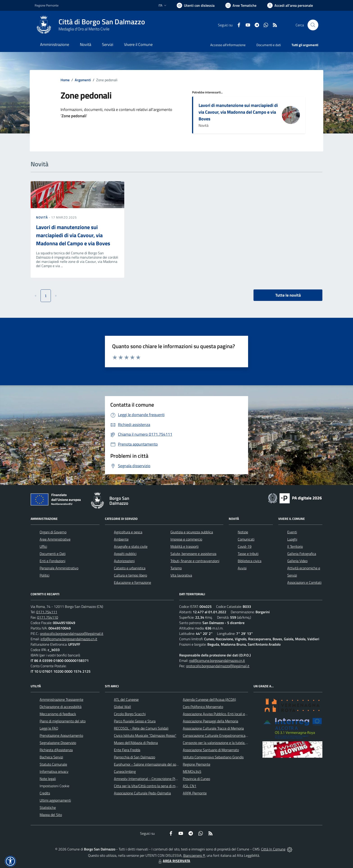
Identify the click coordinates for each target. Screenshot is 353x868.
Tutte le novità (288, 295)
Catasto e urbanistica (130, 568)
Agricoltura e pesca (128, 532)
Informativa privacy (54, 771)
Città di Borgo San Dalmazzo (102, 22)
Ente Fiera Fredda (127, 750)
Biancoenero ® (194, 855)
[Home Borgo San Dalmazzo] (90, 25)
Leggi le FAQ (49, 728)
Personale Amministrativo (59, 568)
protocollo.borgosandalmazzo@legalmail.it (72, 634)
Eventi (292, 532)
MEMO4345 (192, 771)
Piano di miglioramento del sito (63, 721)
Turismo (176, 568)
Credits (45, 793)
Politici (44, 575)
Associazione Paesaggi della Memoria (210, 721)
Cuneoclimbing (125, 771)
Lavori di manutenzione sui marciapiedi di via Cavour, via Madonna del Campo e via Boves (238, 112)
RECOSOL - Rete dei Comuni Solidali (141, 728)
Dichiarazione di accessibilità (61, 707)
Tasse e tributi (248, 554)
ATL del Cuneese (126, 699)
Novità (42, 217)
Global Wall (122, 707)
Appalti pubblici (125, 554)
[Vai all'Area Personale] (290, 5)
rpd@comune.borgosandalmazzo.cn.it (217, 661)
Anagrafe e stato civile (131, 546)
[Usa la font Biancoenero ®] (196, 5)
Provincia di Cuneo (196, 779)
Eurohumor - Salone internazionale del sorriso (148, 764)
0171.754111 (47, 612)
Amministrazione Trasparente (61, 699)
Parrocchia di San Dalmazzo (135, 757)
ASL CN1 (190, 786)
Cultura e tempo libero (130, 575)
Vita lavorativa (181, 575)
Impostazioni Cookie (54, 786)
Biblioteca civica (250, 561)
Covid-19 (245, 546)
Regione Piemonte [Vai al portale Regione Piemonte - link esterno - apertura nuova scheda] (47, 5)
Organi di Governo (53, 532)
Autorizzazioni (124, 561)
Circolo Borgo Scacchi (130, 714)
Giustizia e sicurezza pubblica (192, 532)
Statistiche (48, 807)
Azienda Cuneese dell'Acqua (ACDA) (209, 699)
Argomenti (83, 80)
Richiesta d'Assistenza (56, 750)
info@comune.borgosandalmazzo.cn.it (69, 639)
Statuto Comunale (53, 764)
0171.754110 (48, 617)
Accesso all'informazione (228, 45)
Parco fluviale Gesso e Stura (135, 721)
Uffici (43, 546)
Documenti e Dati (53, 554)
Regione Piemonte (197, 764)
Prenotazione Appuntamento (61, 735)
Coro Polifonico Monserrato (203, 707)
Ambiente (121, 539)
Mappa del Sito (51, 815)
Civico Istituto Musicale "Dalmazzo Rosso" (145, 735)
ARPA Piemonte (195, 793)
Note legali (48, 779)
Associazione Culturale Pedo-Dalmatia (142, 793)
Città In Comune (273, 849)
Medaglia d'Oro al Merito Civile (84, 29)
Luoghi (292, 539)
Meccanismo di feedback (58, 714)
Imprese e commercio (186, 539)
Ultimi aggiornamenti (55, 800)
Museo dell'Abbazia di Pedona (136, 743)
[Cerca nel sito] (313, 25)
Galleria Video (297, 561)
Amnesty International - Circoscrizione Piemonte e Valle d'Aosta (162, 779)
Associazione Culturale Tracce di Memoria (213, 728)
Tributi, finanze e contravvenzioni (195, 561)
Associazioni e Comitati (304, 582)
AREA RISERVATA (174, 861)
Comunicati (246, 539)
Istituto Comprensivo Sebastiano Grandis (213, 757)
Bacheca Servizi (51, 757)
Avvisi (242, 568)
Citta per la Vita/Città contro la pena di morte (148, 786)
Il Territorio (295, 546)
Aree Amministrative (55, 539)
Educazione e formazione (132, 582)
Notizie (243, 532)
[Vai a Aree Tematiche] (241, 5)
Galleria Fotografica (302, 554)
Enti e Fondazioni (52, 561)
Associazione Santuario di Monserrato (211, 750)
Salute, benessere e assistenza (193, 554)
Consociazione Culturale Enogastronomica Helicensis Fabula (227, 735)
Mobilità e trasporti (184, 546)
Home (65, 80)
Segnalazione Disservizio (58, 743)
